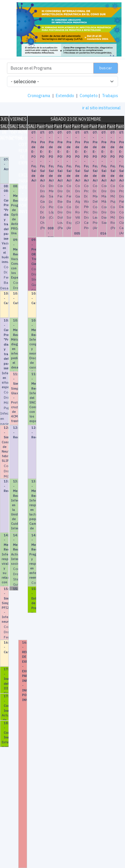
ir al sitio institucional (101, 108)
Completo (89, 96)
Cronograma (39, 96)
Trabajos (110, 96)
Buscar (106, 68)
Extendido (65, 96)
